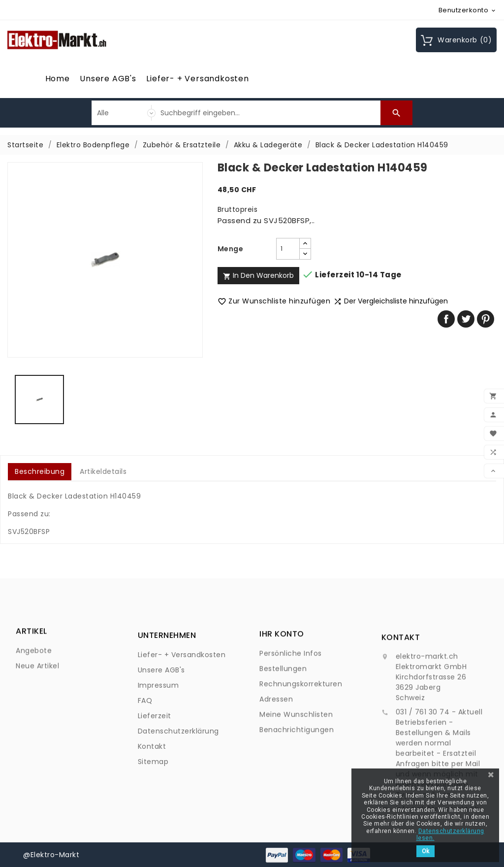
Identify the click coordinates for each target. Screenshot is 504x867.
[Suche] (268, 113)
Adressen (276, 747)
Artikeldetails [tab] (103, 471)
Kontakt (152, 808)
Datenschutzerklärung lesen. (450, 834)
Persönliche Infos (291, 701)
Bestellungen (283, 717)
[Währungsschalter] (468, 10)
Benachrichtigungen (297, 778)
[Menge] (288, 249)
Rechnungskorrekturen (301, 732)
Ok (425, 851)
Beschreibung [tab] (40, 471)
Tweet (466, 319)
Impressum (158, 747)
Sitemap (153, 823)
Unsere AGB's (108, 79)
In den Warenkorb (258, 275)
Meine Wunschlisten (296, 763)
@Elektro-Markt (51, 855)
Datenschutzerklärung (178, 793)
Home (58, 79)
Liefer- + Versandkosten (197, 79)
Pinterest (486, 319)
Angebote (34, 672)
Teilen (446, 319)
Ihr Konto (282, 682)
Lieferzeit (155, 777)
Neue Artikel (37, 687)
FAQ (145, 762)
